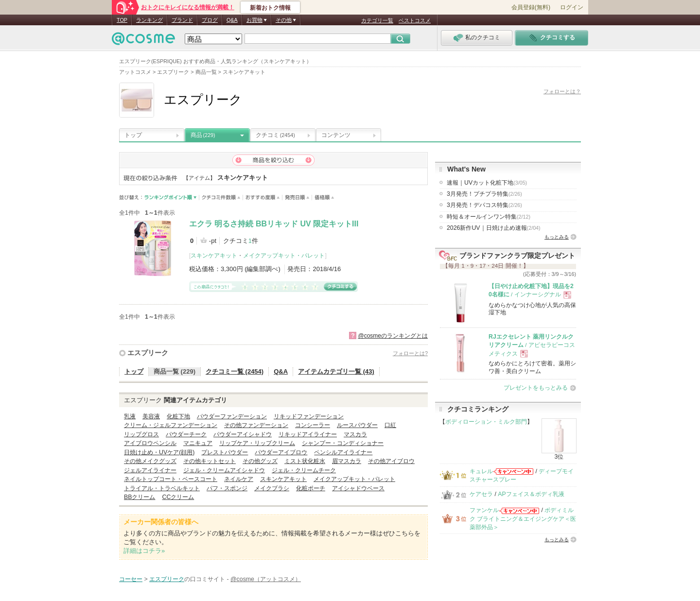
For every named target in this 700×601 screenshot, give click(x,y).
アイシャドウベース (358, 488)
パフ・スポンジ (227, 488)
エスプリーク (148, 353)
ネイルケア (239, 479)
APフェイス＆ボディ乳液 (531, 494)
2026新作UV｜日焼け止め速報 (494, 228)
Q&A (232, 20)
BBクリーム (140, 497)
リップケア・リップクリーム (257, 443)
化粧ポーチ (311, 488)
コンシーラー (313, 425)
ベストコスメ (415, 20)
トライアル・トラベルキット (162, 488)
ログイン (572, 7)
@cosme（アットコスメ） (266, 579)
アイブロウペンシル (150, 443)
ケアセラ (481, 494)
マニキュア (198, 443)
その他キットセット (210, 461)
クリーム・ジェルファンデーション (171, 425)
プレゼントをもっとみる (536, 388)
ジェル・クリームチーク (304, 470)
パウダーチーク (186, 434)
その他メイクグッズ (150, 461)
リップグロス (141, 434)
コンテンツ (336, 135)
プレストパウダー (225, 452)
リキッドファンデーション (309, 416)
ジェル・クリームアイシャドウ (224, 470)
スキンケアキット (214, 256)
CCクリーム (178, 497)
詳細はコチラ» (144, 551)
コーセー (131, 579)
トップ (133, 135)
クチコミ (275, 135)
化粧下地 (178, 416)
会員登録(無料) (531, 7)
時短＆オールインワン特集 (489, 217)
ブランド (182, 20)
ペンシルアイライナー (343, 452)
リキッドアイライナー (308, 434)
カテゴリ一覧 (377, 20)
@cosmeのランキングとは (393, 336)
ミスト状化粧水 (305, 461)
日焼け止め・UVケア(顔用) (159, 452)
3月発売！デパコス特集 (484, 205)
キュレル (481, 471)
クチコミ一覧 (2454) (235, 371)
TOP (122, 20)
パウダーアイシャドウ (243, 434)
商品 (203, 135)
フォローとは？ (562, 91)
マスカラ (355, 434)
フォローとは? (410, 353)
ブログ (210, 20)
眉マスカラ (347, 461)
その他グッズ (260, 461)
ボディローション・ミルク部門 (486, 422)
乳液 (130, 416)
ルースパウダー (357, 425)
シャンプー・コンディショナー (343, 443)
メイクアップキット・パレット (284, 256)
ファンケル (484, 510)
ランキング (149, 20)
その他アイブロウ (391, 461)
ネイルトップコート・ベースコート (171, 479)
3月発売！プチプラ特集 (484, 194)
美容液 (151, 416)
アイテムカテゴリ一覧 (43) (336, 371)
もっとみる (557, 237)
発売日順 (297, 197)
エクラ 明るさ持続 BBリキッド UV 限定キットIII (274, 224)
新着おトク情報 (270, 8)
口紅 (390, 425)
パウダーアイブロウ (281, 452)
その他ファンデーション (256, 425)
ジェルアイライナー (150, 470)
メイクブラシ (272, 488)
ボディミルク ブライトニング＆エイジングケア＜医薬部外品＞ (523, 519)
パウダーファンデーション (232, 416)
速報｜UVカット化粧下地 (487, 183)
